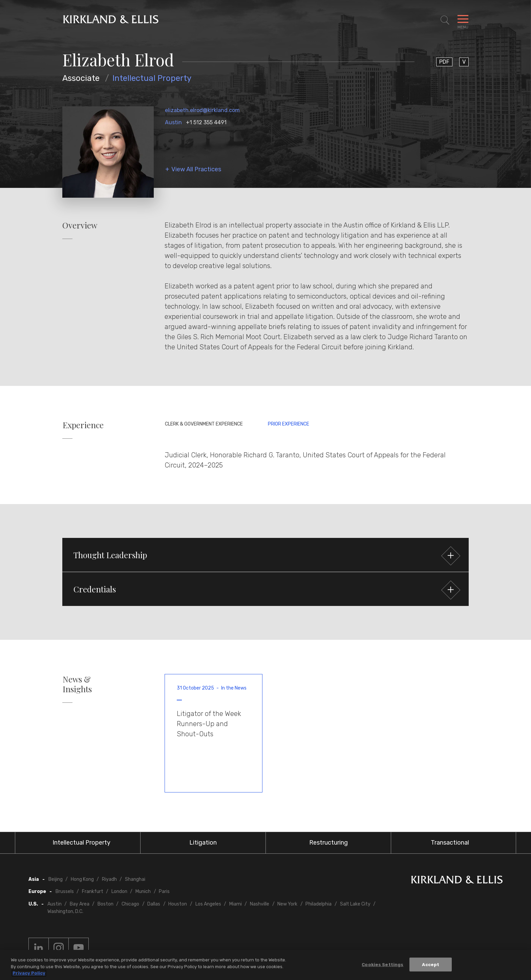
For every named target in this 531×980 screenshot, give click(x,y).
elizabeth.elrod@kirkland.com (202, 110)
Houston (178, 904)
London (119, 891)
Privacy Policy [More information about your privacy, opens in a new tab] (29, 973)
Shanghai (135, 879)
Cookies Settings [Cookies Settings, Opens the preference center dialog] (383, 964)
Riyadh (109, 879)
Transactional (450, 843)
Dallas (154, 904)
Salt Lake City (355, 904)
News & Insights (77, 684)
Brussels (65, 891)
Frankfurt (93, 891)
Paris (164, 891)
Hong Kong (82, 879)
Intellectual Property (152, 78)
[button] (265, 555)
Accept (431, 964)
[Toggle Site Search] (445, 20)
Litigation (203, 843)
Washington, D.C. (65, 911)
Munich (143, 891)
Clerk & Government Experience (204, 424)
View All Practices (196, 169)
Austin (173, 122)
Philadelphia (318, 904)
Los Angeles (208, 904)
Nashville (260, 904)
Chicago (130, 904)
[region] (265, 965)
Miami (236, 904)
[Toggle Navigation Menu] (463, 20)
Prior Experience (289, 424)
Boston (105, 904)
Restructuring (328, 843)
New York (287, 904)
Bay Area (80, 904)
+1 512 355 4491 (206, 122)
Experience (83, 425)
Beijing (56, 879)
